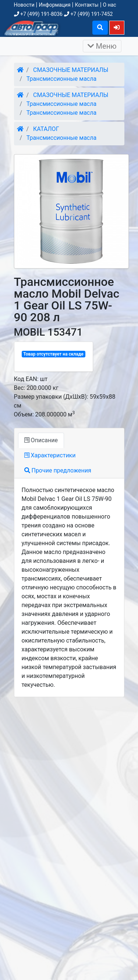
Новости (24, 5)
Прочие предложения (58, 470)
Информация (54, 5)
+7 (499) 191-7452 (88, 14)
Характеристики (50, 455)
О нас (110, 5)
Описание (41, 440)
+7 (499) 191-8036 (38, 14)
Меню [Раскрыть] (102, 46)
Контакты (86, 5)
